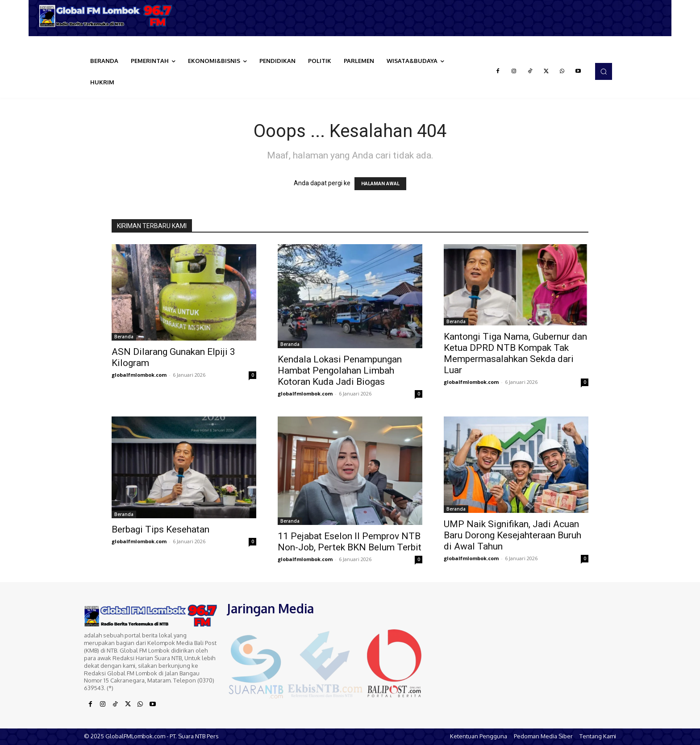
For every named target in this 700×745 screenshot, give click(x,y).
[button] (604, 71)
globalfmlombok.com (139, 375)
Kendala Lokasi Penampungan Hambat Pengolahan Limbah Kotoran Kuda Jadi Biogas (340, 370)
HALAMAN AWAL (380, 184)
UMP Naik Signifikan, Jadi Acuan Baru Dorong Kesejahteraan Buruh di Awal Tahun (512, 535)
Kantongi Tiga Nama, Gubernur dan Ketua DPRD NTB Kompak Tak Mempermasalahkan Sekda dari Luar (515, 353)
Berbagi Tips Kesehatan (160, 529)
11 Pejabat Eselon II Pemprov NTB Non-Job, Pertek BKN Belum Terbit (350, 542)
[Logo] (109, 16)
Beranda (124, 337)
